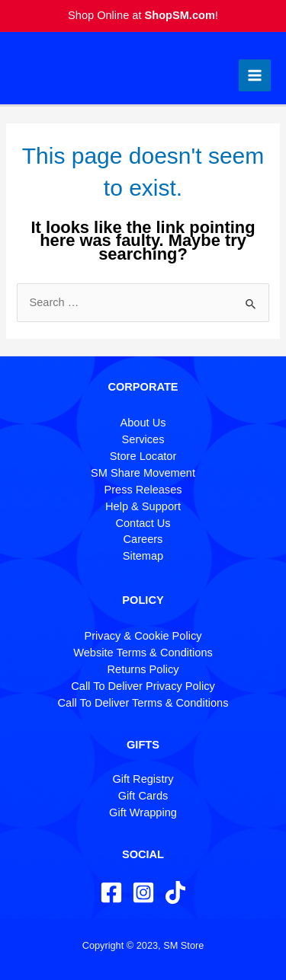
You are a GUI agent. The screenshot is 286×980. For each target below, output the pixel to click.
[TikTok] (175, 892)
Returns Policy (143, 669)
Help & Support (143, 506)
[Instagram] (143, 892)
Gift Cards (143, 796)
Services (143, 439)
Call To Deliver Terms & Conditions (143, 703)
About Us (143, 423)
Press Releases (143, 490)
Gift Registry (143, 779)
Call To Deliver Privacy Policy (143, 686)
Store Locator (143, 456)
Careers (143, 539)
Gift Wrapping (143, 812)
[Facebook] (111, 892)
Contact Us (143, 523)
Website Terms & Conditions (143, 653)
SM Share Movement (143, 473)
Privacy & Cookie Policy (143, 636)
